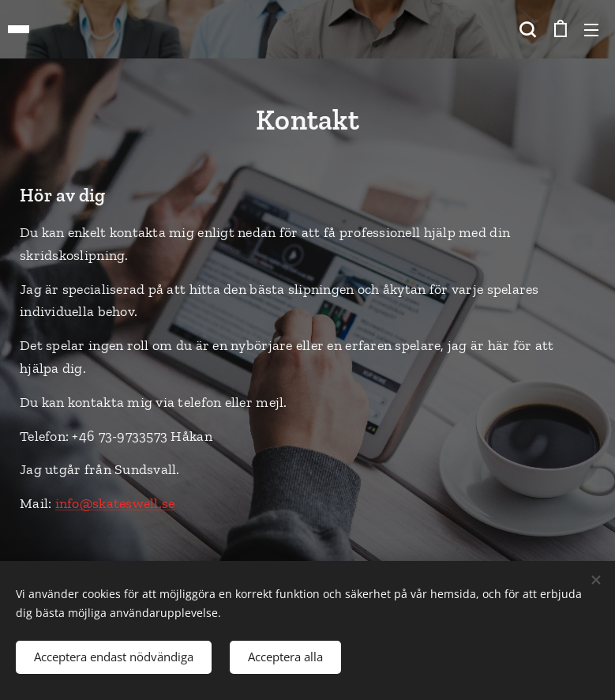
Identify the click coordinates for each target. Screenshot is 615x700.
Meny (591, 30)
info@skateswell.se (115, 503)
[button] (527, 29)
